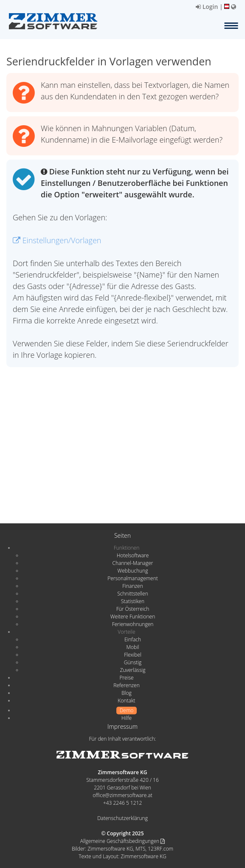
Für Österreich (133, 609)
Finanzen (132, 586)
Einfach (133, 639)
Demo (127, 710)
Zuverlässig (133, 670)
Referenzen (126, 685)
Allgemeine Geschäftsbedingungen (123, 841)
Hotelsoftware (133, 555)
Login (207, 7)
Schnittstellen (132, 594)
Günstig (133, 662)
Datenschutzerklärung (123, 818)
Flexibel (132, 655)
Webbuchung (133, 571)
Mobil (133, 647)
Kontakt (126, 701)
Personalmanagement (133, 578)
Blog (127, 693)
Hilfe (127, 718)
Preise (126, 678)
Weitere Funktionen (133, 617)
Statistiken (133, 601)
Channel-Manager (133, 563)
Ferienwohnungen (133, 624)
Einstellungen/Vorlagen (57, 240)
